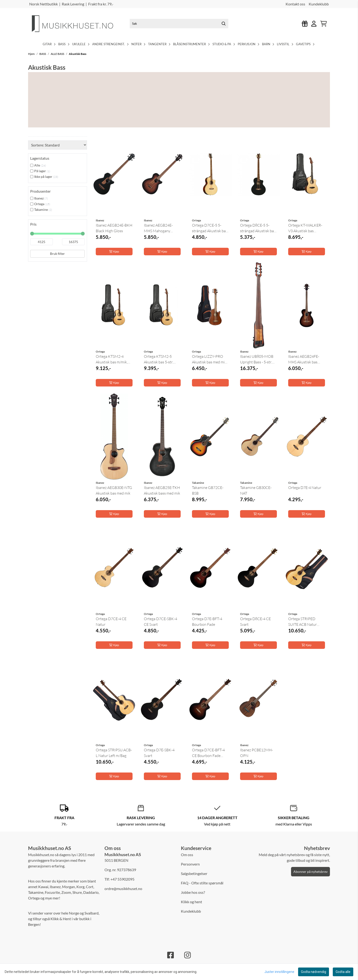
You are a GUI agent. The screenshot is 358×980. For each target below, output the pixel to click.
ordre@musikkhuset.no (123, 889)
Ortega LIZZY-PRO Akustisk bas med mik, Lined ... (210, 359)
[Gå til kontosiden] (314, 24)
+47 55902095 (122, 879)
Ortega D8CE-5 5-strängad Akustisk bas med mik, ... (258, 228)
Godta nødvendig (314, 972)
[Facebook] (171, 955)
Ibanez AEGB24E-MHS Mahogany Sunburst (158, 228)
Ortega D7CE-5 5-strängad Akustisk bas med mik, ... (210, 228)
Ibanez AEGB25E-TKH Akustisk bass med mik (162, 490)
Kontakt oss (295, 4)
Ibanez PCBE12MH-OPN (256, 753)
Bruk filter (57, 254)
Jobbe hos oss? (193, 892)
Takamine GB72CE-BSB (208, 490)
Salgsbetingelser (194, 873)
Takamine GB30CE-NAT (256, 490)
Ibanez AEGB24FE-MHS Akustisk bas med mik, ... (304, 359)
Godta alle (343, 972)
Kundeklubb (319, 4)
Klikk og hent (191, 902)
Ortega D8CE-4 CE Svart (255, 622)
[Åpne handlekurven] (324, 24)
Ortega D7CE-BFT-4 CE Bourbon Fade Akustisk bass (208, 753)
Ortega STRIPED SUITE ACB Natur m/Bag (302, 622)
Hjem (32, 54)
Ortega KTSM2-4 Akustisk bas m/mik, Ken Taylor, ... (112, 359)
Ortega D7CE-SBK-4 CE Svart (160, 622)
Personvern (190, 864)
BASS (43, 54)
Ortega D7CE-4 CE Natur (111, 622)
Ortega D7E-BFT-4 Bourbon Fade (207, 622)
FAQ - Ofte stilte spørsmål (202, 883)
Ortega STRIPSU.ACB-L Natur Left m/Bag (114, 753)
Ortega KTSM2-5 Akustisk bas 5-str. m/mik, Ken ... (158, 359)
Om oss (187, 855)
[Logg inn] (305, 24)
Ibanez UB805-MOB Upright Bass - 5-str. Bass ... (257, 359)
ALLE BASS (58, 54)
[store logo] (76, 24)
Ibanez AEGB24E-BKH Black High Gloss (114, 228)
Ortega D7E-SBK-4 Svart (159, 753)
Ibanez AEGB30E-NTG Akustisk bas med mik (114, 490)
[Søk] (179, 24)
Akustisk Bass (78, 54)
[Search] (224, 24)
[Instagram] (187, 955)
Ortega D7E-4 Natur (305, 488)
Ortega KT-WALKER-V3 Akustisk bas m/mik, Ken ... (305, 228)
